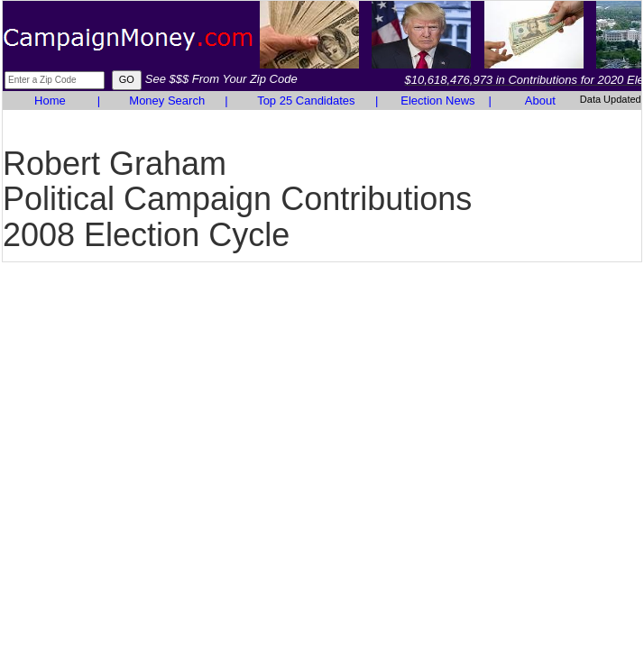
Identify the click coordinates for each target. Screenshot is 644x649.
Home (50, 101)
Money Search (167, 101)
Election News (437, 101)
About (540, 101)
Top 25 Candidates (306, 101)
